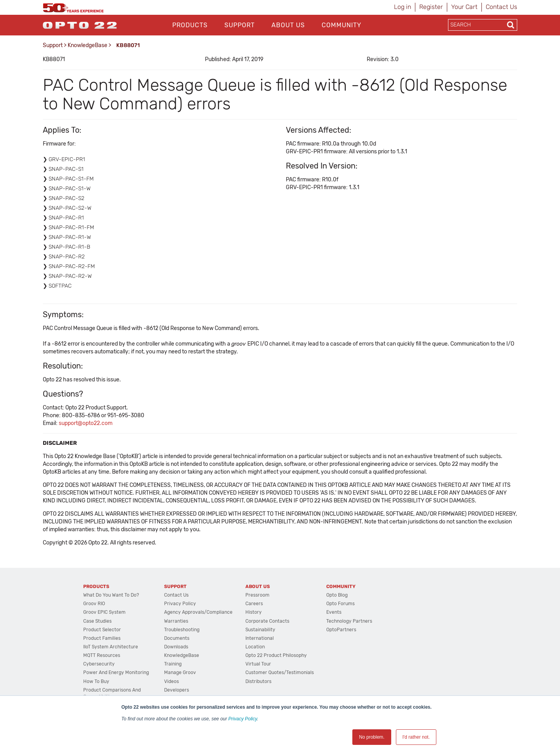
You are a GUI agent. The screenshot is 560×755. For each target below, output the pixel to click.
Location (255, 647)
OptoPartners (341, 630)
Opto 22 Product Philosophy (276, 655)
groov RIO (94, 604)
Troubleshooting (182, 630)
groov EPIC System (104, 612)
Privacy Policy (243, 719)
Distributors (258, 681)
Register (431, 7)
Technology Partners (349, 621)
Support (240, 25)
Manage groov (180, 672)
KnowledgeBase (87, 45)
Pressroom (257, 595)
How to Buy (96, 681)
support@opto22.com (86, 423)
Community (341, 25)
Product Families (102, 638)
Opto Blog (337, 595)
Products (190, 25)
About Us (288, 25)
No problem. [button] (372, 737)
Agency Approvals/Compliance (198, 612)
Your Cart (464, 7)
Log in (402, 7)
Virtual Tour (258, 664)
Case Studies (97, 621)
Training (173, 664)
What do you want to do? (111, 595)
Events (334, 612)
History (254, 612)
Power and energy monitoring (116, 672)
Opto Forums (340, 604)
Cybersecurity (99, 664)
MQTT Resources (102, 655)
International (260, 638)
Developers (177, 690)
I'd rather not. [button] (416, 737)
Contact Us (501, 7)
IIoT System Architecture (111, 647)
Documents (177, 638)
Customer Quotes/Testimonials (280, 672)
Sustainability (260, 630)
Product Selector (102, 630)
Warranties (176, 621)
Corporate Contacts (267, 621)
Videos (171, 681)
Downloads (176, 647)
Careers (254, 604)
